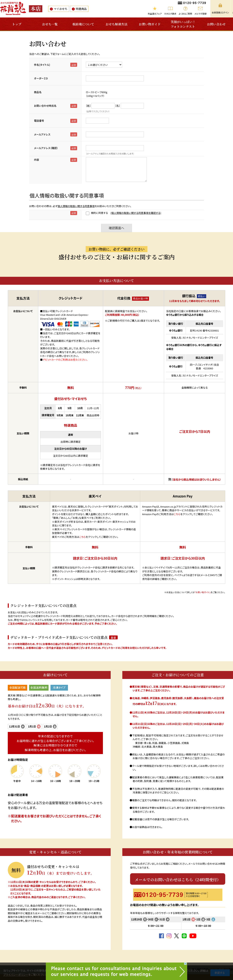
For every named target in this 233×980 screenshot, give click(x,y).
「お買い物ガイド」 (203, 592)
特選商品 (81, 9)
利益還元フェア (155, 14)
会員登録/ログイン (220, 12)
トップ (17, 24)
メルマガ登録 (200, 14)
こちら (83, 537)
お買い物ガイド (150, 24)
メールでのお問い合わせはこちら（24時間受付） (178, 880)
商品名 (38, 92)
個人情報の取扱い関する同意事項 (76, 206)
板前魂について (83, 24)
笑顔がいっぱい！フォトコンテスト (183, 24)
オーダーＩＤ (41, 78)
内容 (37, 160)
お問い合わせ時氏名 (45, 106)
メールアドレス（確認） (46, 148)
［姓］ (88, 106)
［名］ (118, 106)
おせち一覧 (50, 24)
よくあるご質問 (185, 14)
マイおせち (61, 9)
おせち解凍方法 (116, 24)
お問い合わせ (216, 24)
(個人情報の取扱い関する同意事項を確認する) (136, 213)
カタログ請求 (170, 14)
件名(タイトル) (42, 65)
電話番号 (39, 121)
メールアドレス (42, 134)
